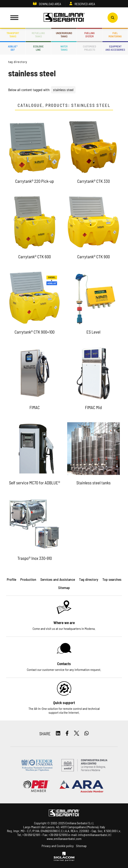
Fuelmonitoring (115, 35)
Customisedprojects (89, 48)
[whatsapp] (87, 734)
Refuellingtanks (38, 35)
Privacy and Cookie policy (58, 846)
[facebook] (67, 734)
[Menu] (14, 18)
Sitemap (81, 846)
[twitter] (77, 734)
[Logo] (64, 18)
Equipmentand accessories (115, 48)
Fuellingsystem (89, 35)
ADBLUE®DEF (13, 48)
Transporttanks (13, 35)
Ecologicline (38, 48)
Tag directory (18, 62)
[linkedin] (58, 734)
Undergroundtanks (64, 35)
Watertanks (64, 48)
